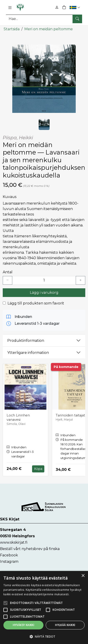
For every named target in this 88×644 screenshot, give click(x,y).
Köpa (38, 469)
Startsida (12, 29)
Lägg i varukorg (44, 293)
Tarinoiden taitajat (70, 415)
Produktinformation (26, 341)
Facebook (9, 555)
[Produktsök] (44, 19)
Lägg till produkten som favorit (36, 303)
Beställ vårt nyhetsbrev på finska (30, 549)
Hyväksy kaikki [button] (24, 625)
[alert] (44, 607)
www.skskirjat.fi (14, 542)
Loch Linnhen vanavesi (18, 417)
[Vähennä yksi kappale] (8, 280)
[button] (75, 7)
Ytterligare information (28, 353)
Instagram (9, 562)
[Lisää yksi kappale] (80, 280)
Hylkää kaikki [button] (65, 625)
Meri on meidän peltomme (49, 29)
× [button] (83, 576)
